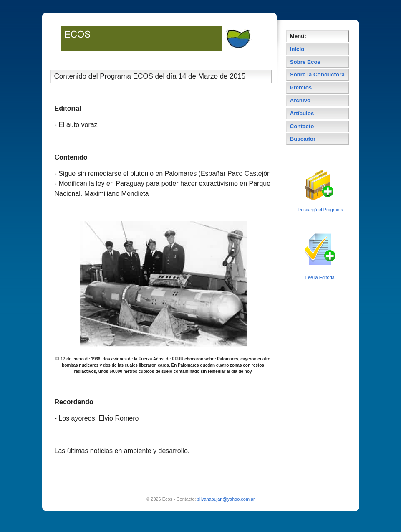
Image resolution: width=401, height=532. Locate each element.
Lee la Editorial (320, 277)
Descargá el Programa (320, 210)
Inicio (297, 49)
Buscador (303, 139)
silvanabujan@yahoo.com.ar (226, 499)
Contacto (302, 126)
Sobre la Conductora (317, 75)
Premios (301, 87)
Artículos (302, 113)
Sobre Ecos (305, 62)
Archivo (300, 100)
